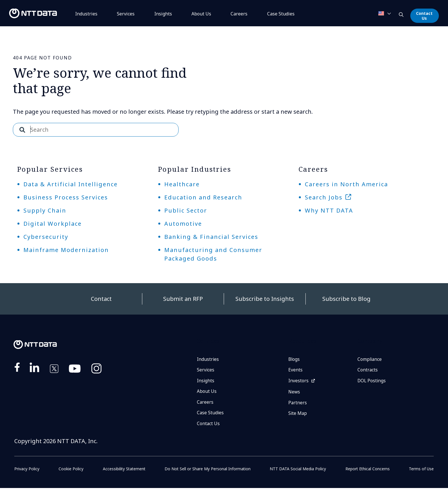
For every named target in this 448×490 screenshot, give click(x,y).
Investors (298, 381)
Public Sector (186, 210)
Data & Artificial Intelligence (71, 184)
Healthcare (182, 184)
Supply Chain (45, 210)
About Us (201, 14)
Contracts (368, 370)
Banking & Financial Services (211, 237)
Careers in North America (346, 184)
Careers (239, 14)
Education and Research (203, 197)
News (294, 393)
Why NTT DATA (329, 210)
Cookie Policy (71, 471)
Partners (298, 404)
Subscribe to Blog (346, 299)
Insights (163, 14)
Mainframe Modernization (66, 250)
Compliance (370, 359)
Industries (86, 14)
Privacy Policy (27, 471)
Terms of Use (421, 471)
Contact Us (424, 16)
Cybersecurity (46, 237)
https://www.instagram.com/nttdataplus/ (96, 370)
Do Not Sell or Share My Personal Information (208, 471)
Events (295, 370)
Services (126, 14)
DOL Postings (372, 381)
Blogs (294, 359)
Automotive (183, 224)
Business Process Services (66, 197)
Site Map (298, 415)
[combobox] (96, 130)
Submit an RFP (183, 299)
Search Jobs (324, 197)
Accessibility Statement (124, 471)
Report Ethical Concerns (368, 471)
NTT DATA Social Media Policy (298, 471)
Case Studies (211, 414)
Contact (101, 299)
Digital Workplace (53, 224)
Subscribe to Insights (265, 299)
